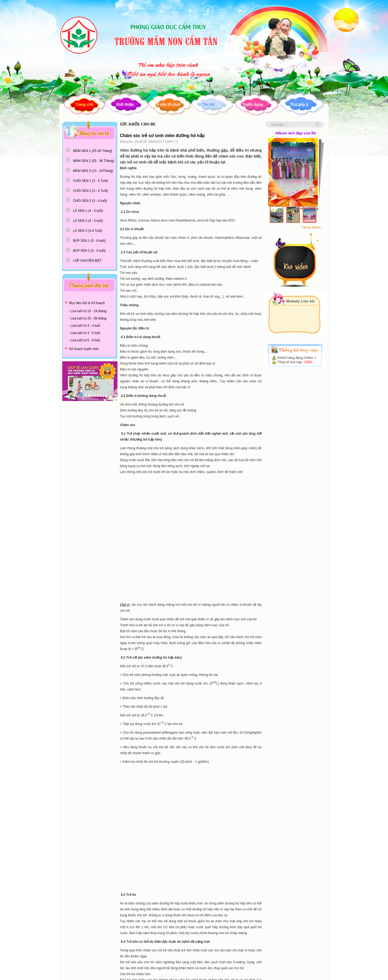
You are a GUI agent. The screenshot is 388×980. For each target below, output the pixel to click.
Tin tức (209, 104)
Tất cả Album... (312, 227)
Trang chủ (84, 104)
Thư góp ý (299, 104)
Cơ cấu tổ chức (167, 104)
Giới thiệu (125, 104)
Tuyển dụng (253, 104)
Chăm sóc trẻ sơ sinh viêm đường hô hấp (162, 136)
